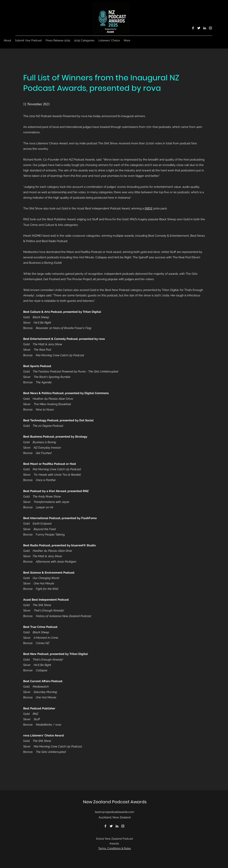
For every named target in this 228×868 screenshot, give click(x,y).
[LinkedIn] (205, 28)
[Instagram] (210, 28)
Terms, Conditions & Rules (115, 848)
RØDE (149, 208)
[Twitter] (199, 28)
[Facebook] (193, 28)
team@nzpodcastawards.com (115, 812)
